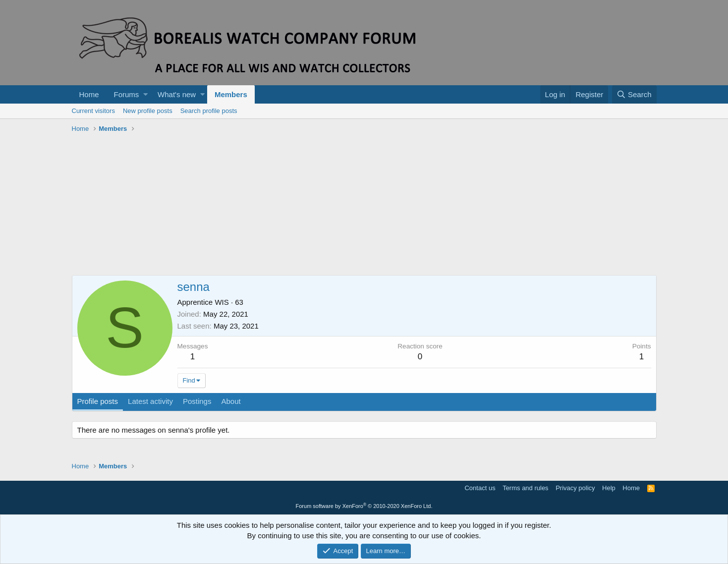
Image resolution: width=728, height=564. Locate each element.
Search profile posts (209, 111)
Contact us (480, 488)
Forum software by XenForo (364, 506)
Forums (127, 94)
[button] (145, 94)
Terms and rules (525, 488)
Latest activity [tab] (150, 401)
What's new (177, 94)
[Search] (634, 94)
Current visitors (93, 111)
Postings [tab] (197, 401)
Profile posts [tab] (98, 401)
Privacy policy (575, 488)
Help (609, 488)
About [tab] (231, 401)
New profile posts (148, 111)
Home (89, 94)
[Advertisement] (364, 206)
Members (231, 94)
